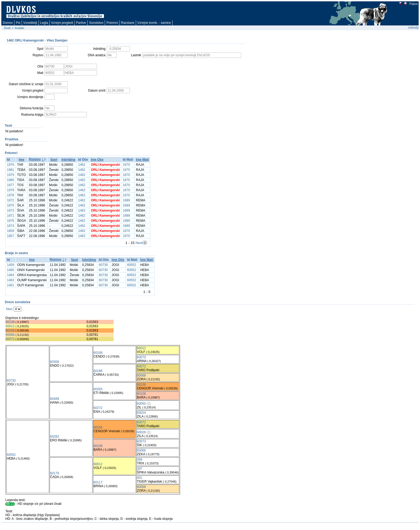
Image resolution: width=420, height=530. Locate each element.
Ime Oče (97, 160)
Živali (7, 28)
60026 (141, 432)
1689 (126, 200)
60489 (55, 399)
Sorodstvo (96, 23)
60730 (103, 265)
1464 (11, 275)
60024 (141, 413)
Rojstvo (35, 159)
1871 (11, 216)
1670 (126, 165)
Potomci (112, 23)
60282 (55, 437)
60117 (98, 482)
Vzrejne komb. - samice (154, 23)
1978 (11, 195)
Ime (22, 160)
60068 (10, 335)
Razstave (128, 23)
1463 (11, 280)
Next (139, 243)
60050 (141, 404)
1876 (11, 221)
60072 (10, 339)
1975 (11, 175)
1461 (11, 285)
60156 (10, 330)
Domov (8, 23)
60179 (55, 473)
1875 (11, 205)
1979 (11, 190)
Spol (54, 160)
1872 (11, 200)
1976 (11, 165)
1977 (11, 185)
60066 (141, 450)
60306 (55, 362)
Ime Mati (142, 160)
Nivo (9, 309)
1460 (11, 270)
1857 (11, 236)
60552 (132, 265)
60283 (98, 389)
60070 (141, 357)
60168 (98, 353)
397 (140, 469)
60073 (141, 441)
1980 (11, 180)
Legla (44, 23)
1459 (11, 265)
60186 (98, 371)
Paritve (81, 23)
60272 (98, 408)
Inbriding (68, 160)
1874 (11, 226)
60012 (10, 326)
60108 (10, 322)
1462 (82, 165)
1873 (11, 211)
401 (140, 478)
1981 (11, 170)
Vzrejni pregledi (62, 23)
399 (140, 460)
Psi (18, 23)
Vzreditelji (30, 23)
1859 (11, 231)
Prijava (413, 4)
